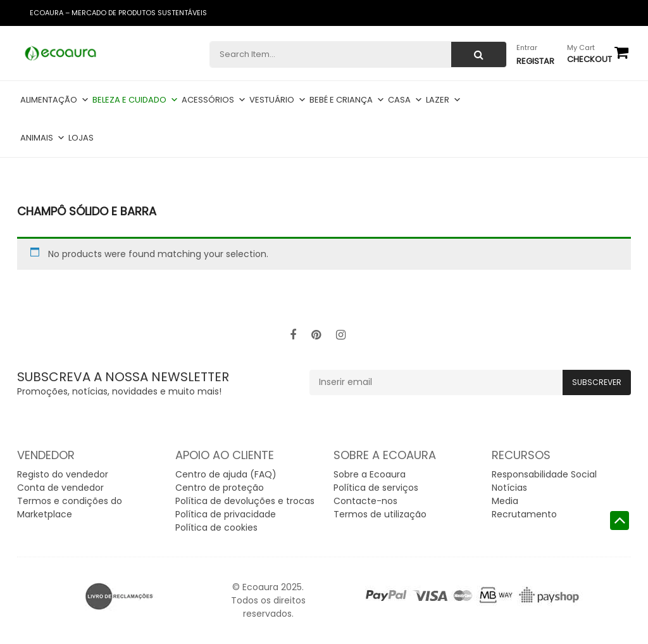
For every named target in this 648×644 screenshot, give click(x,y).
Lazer (444, 100)
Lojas (81, 138)
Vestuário (278, 100)
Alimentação (55, 100)
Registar (535, 61)
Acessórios (214, 100)
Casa (405, 100)
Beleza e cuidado (135, 100)
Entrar (527, 47)
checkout (589, 59)
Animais (43, 138)
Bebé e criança (347, 100)
